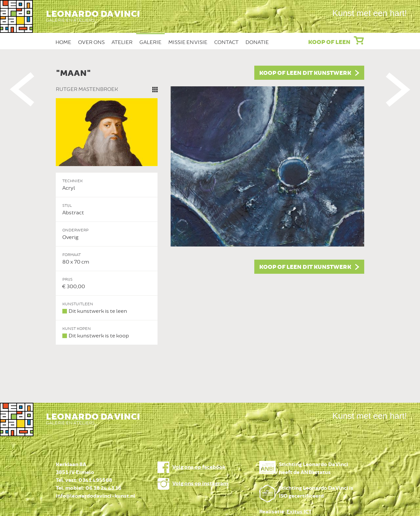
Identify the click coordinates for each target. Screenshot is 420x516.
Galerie (150, 42)
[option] (210, 205)
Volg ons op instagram (200, 484)
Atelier (122, 42)
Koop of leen (329, 42)
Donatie (257, 42)
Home (63, 42)
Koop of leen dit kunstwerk (305, 73)
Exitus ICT (299, 512)
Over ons (91, 42)
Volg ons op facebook (199, 467)
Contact (226, 42)
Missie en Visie (188, 42)
